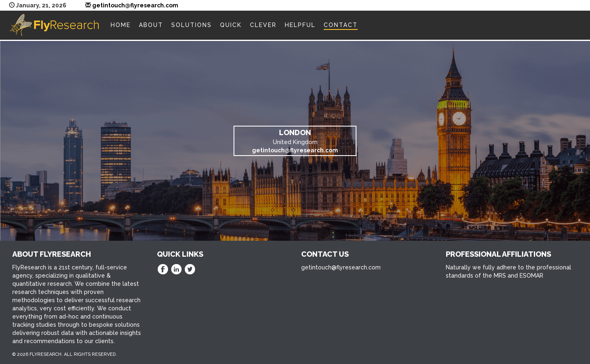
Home (121, 25)
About (151, 25)
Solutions (192, 25)
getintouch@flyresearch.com (135, 5)
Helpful (300, 25)
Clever (263, 25)
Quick (231, 25)
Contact (341, 25)
